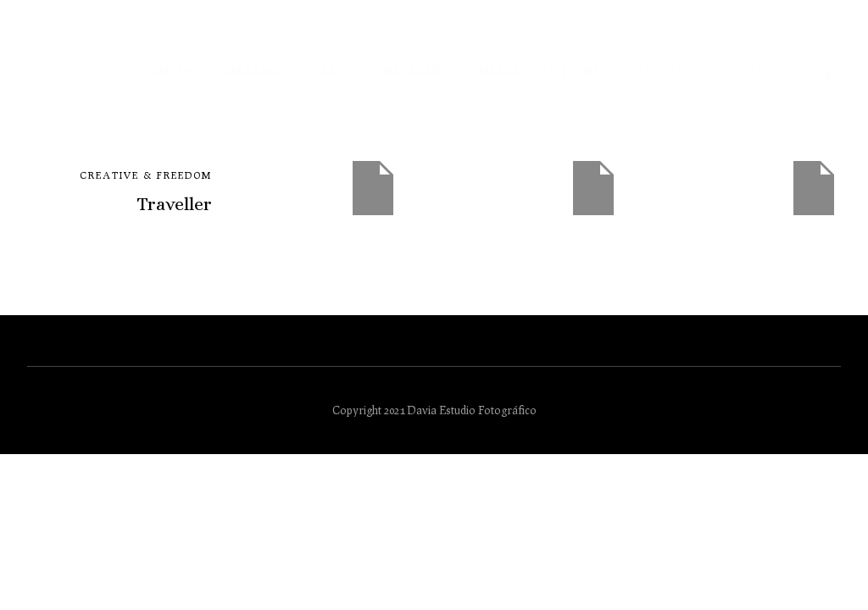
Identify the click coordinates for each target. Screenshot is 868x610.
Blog (338, 71)
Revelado (417, 71)
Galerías (252, 71)
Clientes (660, 71)
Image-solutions (540, 71)
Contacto (756, 71)
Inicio (171, 71)
